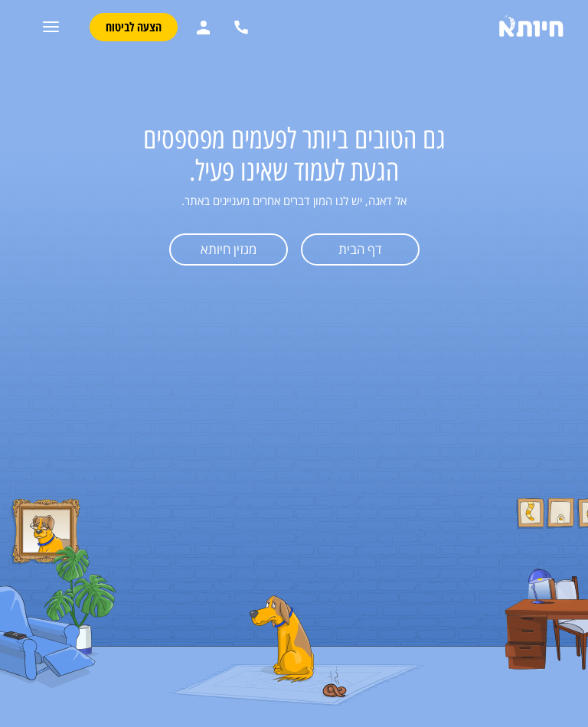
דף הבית (360, 249)
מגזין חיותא (229, 249)
